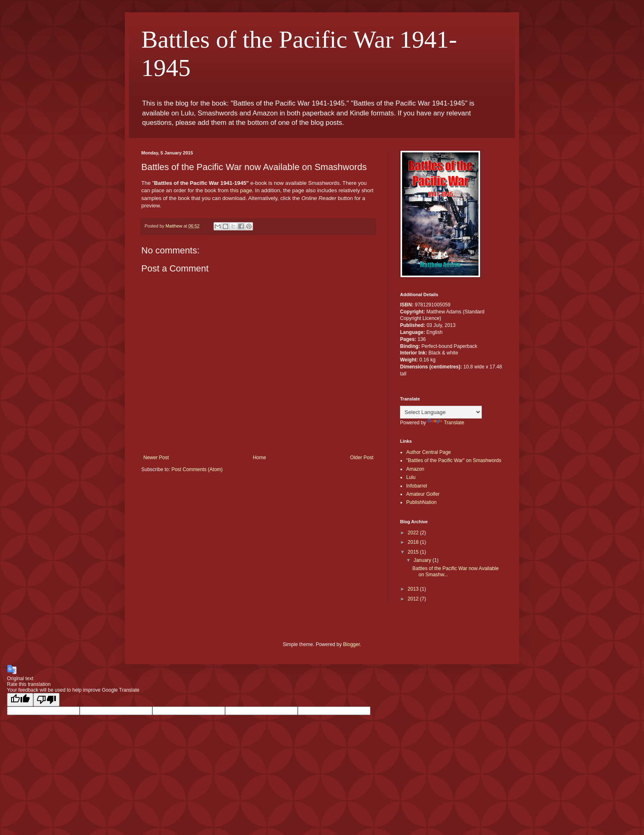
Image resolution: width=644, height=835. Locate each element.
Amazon (415, 469)
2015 (414, 552)
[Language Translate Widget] (441, 412)
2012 (414, 599)
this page (241, 190)
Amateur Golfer (423, 494)
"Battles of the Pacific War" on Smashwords (454, 460)
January (423, 560)
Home (260, 458)
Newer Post (156, 458)
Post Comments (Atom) (197, 469)
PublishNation (421, 502)
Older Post (362, 458)
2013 (414, 589)
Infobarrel (417, 486)
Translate (446, 423)
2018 (414, 542)
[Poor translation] (46, 700)
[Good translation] (20, 700)
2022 (414, 533)
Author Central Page (429, 452)
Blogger (351, 644)
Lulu (411, 477)
